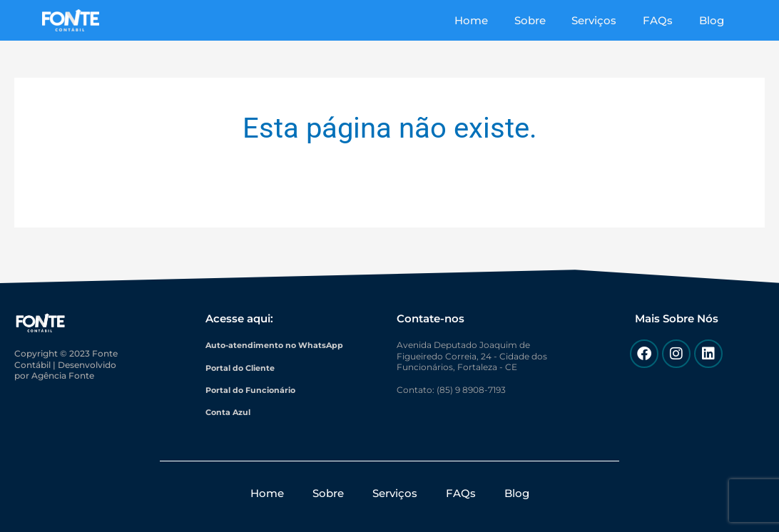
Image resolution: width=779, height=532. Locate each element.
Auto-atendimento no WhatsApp (278, 345)
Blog (714, 20)
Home (493, 20)
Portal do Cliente (243, 367)
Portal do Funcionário (254, 390)
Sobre (546, 20)
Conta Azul (230, 412)
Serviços (606, 20)
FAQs (665, 20)
